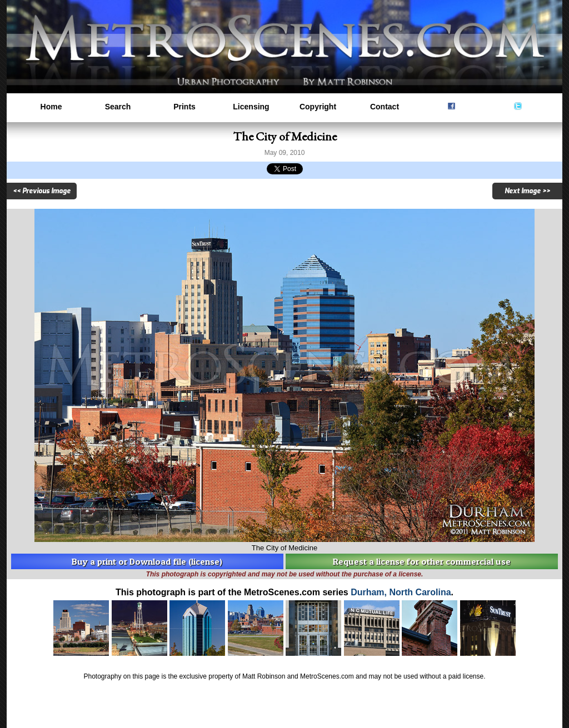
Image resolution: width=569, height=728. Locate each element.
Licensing (251, 107)
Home (51, 107)
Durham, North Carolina (401, 592)
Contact (385, 107)
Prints (184, 107)
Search (118, 107)
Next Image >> (527, 191)
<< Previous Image (42, 191)
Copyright (318, 107)
